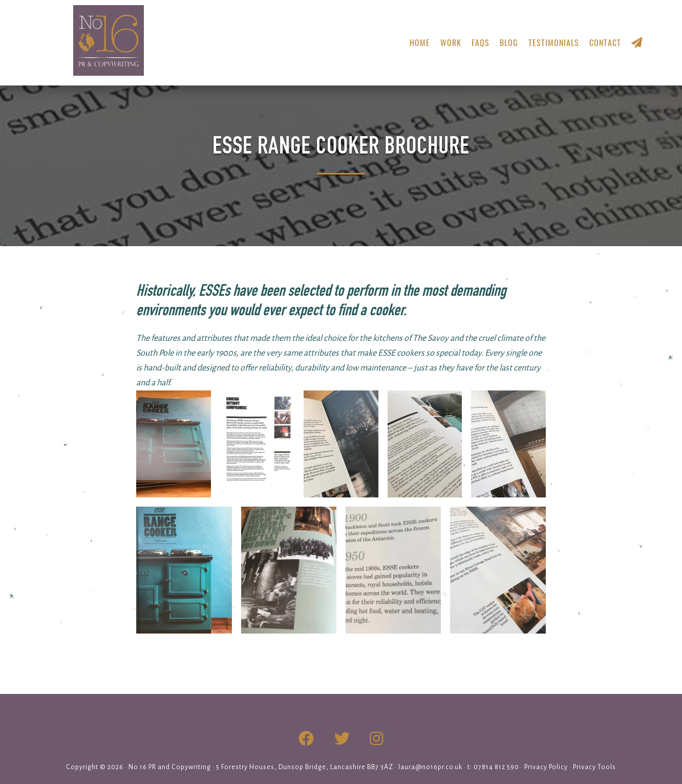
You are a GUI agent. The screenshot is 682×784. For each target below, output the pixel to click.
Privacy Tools (594, 757)
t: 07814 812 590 (493, 757)
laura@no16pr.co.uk (430, 757)
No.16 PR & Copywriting (111, 31)
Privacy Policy (546, 757)
